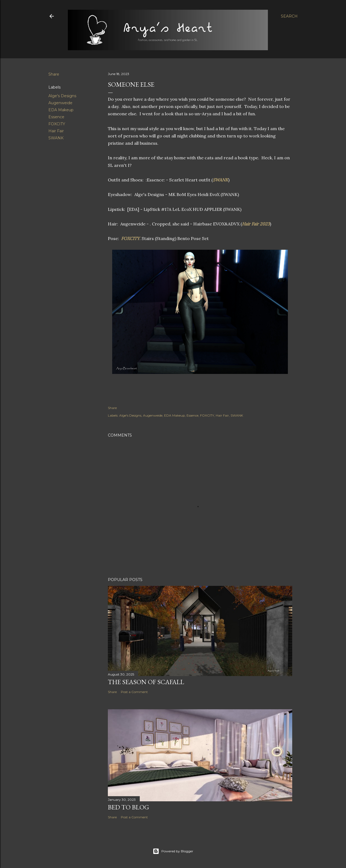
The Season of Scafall (146, 682)
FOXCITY (57, 124)
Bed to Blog (128, 807)
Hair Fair (56, 131)
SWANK (56, 138)
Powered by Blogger (173, 851)
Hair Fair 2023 (256, 224)
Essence (56, 117)
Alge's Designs (62, 96)
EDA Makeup (61, 110)
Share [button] (54, 74)
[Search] (289, 16)
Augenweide (60, 103)
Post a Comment (134, 692)
